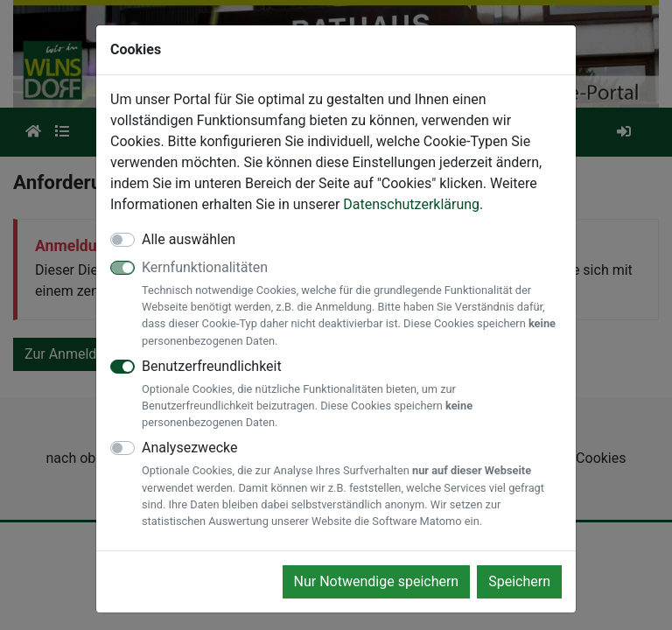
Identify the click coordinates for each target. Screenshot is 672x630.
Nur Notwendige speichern (377, 581)
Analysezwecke (352, 484)
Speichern (519, 581)
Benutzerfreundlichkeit (352, 395)
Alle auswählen (189, 239)
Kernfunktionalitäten (352, 304)
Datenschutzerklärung (411, 204)
